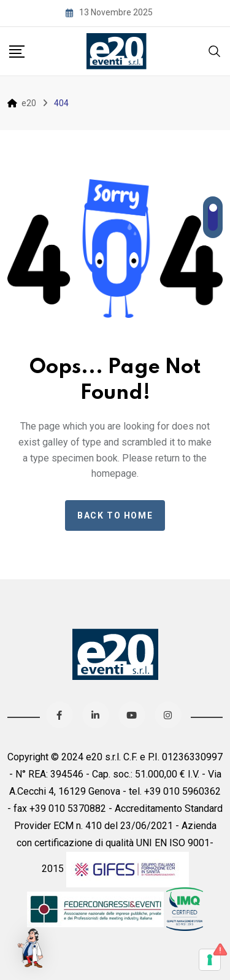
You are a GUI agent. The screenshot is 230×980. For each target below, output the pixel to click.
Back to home (115, 515)
